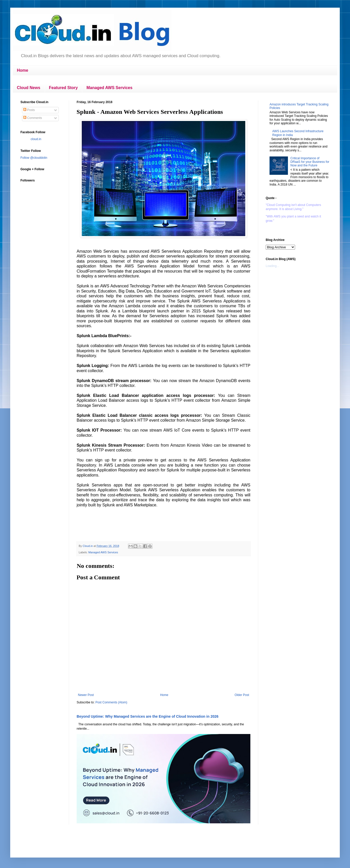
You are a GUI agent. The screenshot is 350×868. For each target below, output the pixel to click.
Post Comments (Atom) (111, 702)
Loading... (272, 266)
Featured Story (63, 88)
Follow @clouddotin (34, 158)
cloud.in (36, 139)
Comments (33, 118)
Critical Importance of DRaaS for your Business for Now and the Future (310, 162)
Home (22, 70)
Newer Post (86, 695)
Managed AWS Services (109, 88)
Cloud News (29, 88)
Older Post (242, 695)
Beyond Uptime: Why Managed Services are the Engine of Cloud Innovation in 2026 (148, 716)
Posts (29, 110)
